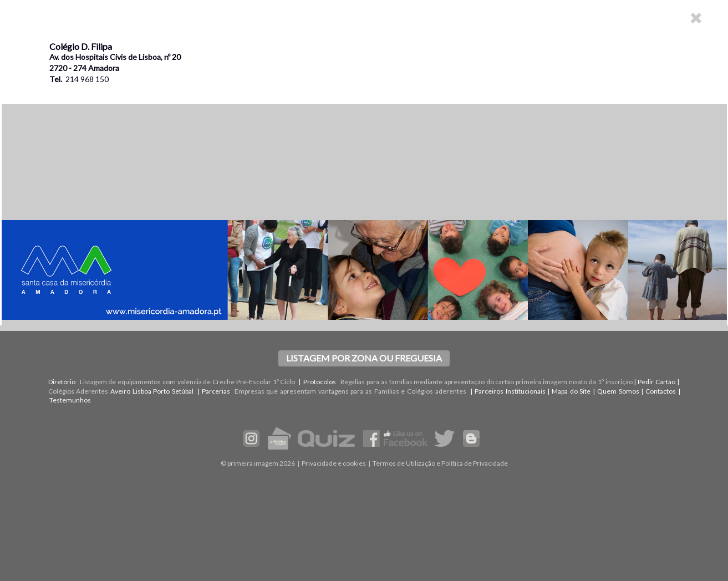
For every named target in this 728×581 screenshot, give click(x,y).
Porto (161, 391)
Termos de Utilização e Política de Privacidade (440, 463)
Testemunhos (70, 400)
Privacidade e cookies (334, 463)
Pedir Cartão (656, 382)
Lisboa (142, 391)
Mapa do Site (571, 391)
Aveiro (120, 391)
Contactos (661, 391)
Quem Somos (618, 391)
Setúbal (183, 391)
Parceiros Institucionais (510, 391)
